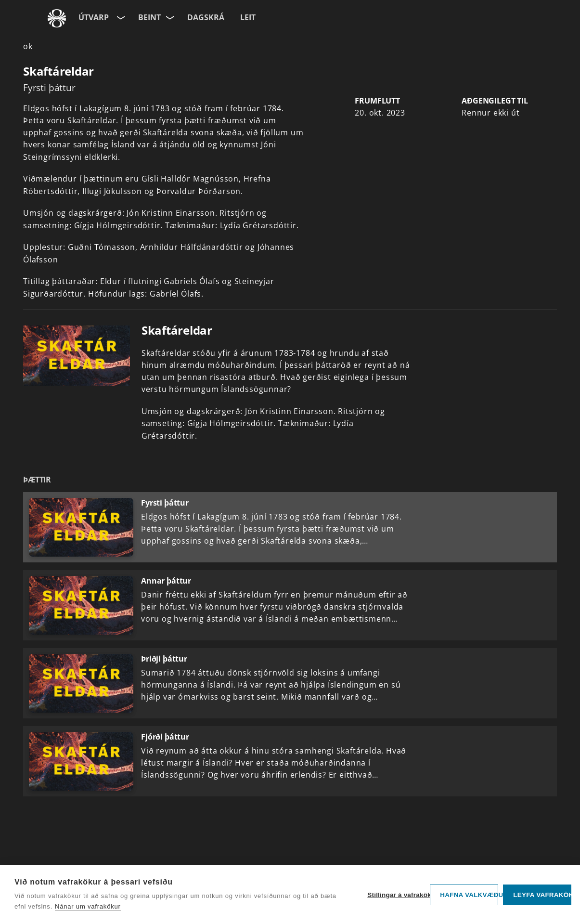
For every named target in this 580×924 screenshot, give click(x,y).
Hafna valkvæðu (469, 895)
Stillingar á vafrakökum (396, 895)
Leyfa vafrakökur (542, 895)
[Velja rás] (170, 16)
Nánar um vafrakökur (88, 906)
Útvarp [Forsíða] (94, 17)
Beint (149, 17)
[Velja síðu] (120, 16)
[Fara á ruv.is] (57, 18)
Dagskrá (206, 17)
